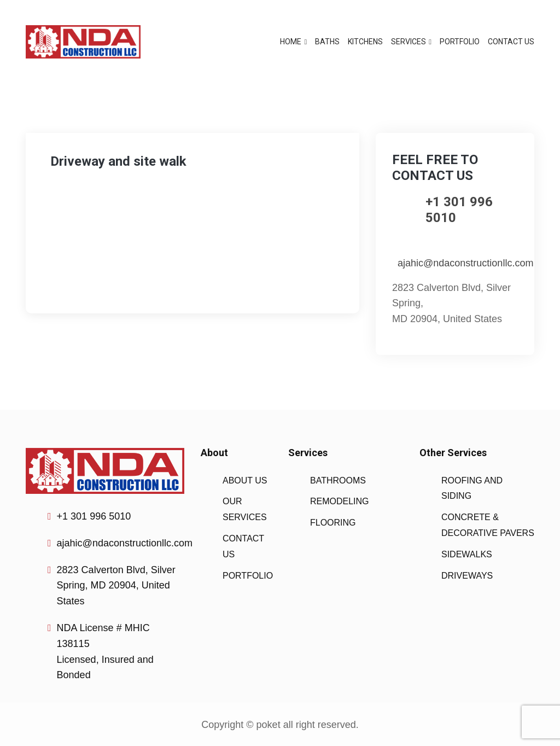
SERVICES (409, 42)
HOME (291, 42)
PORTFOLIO (460, 42)
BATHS (327, 42)
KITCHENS (365, 42)
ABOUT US (245, 480)
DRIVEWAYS (467, 576)
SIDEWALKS (467, 554)
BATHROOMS (338, 480)
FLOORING (333, 523)
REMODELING (340, 501)
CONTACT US (511, 42)
